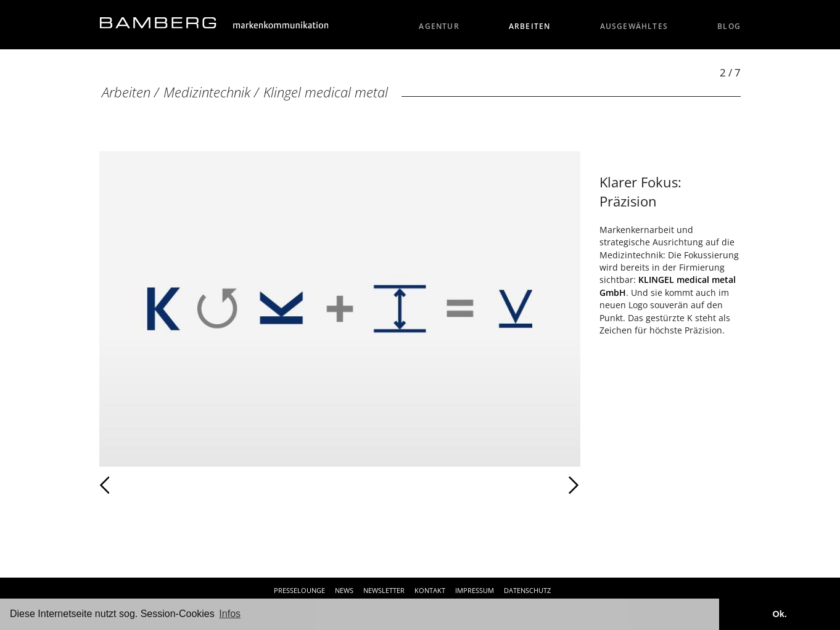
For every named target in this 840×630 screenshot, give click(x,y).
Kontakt (430, 590)
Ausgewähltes (634, 26)
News (344, 590)
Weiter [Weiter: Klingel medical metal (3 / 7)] (460, 485)
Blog (729, 26)
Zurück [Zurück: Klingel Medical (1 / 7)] (132, 485)
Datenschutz (527, 590)
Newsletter (384, 590)
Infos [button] (230, 614)
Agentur (439, 26)
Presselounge (299, 590)
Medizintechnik (207, 92)
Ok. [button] (779, 614)
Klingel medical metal (326, 92)
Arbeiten (530, 26)
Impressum (475, 590)
